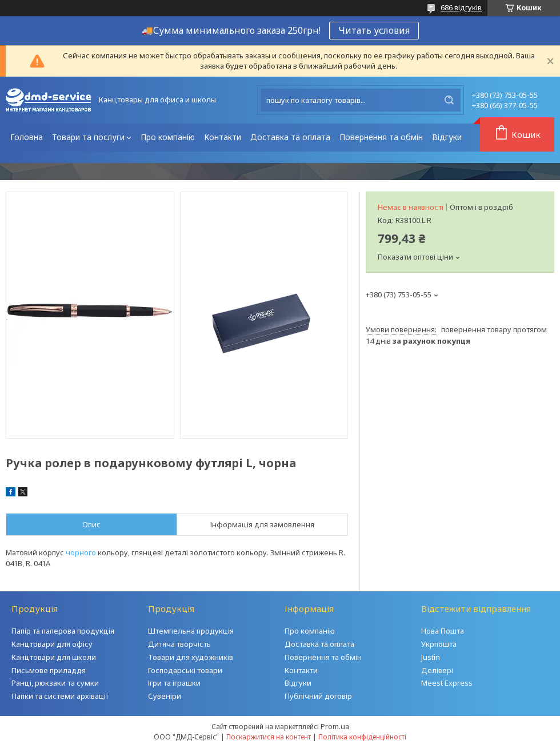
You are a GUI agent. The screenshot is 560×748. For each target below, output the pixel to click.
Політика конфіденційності (362, 737)
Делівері (437, 670)
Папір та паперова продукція (63, 631)
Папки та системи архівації (60, 696)
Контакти (223, 137)
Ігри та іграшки (174, 683)
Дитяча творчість (179, 644)
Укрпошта (439, 644)
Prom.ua (335, 726)
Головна (27, 137)
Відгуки (447, 137)
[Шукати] (449, 100)
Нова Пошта (443, 631)
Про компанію (168, 137)
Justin (431, 657)
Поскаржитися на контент (269, 737)
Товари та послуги (88, 137)
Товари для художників (191, 657)
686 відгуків (461, 7)
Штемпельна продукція (191, 631)
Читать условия (374, 30)
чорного (81, 552)
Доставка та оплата (290, 137)
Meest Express (447, 683)
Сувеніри (165, 696)
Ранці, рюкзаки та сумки (55, 683)
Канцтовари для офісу (52, 644)
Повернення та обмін (381, 137)
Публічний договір (318, 696)
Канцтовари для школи (54, 657)
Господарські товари (185, 670)
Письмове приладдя (49, 670)
